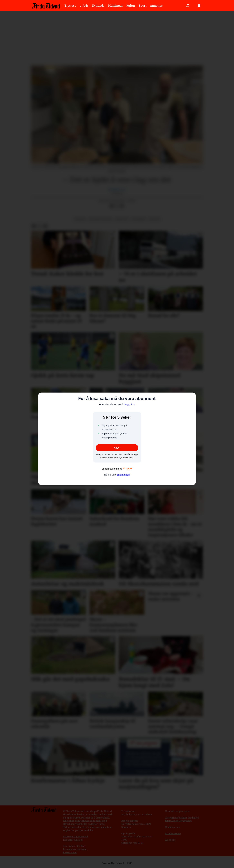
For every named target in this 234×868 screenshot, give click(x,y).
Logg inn (117, 404)
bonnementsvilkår (75, 846)
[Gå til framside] (46, 6)
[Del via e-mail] (122, 206)
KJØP (117, 448)
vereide (80, 219)
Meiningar (115, 6)
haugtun (122, 219)
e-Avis (84, 6)
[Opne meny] (199, 6)
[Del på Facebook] (112, 206)
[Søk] (188, 6)
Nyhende (98, 6)
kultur (154, 219)
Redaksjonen (173, 827)
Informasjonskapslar (75, 849)
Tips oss (70, 6)
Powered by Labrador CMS (117, 863)
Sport (143, 6)
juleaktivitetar (101, 219)
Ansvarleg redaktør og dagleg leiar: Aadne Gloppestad (182, 819)
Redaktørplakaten (73, 840)
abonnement (123, 475)
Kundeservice (173, 834)
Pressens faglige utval (75, 837)
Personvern (70, 852)
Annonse (156, 6)
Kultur (131, 6)
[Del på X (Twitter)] (117, 206)
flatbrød (139, 219)
